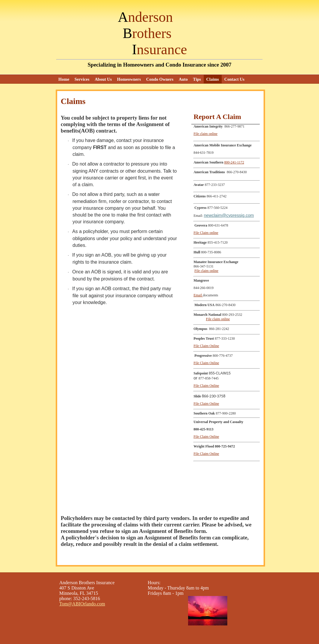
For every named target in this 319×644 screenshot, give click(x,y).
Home (64, 79)
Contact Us (234, 79)
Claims (213, 79)
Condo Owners (160, 79)
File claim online (205, 134)
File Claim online (206, 233)
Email (198, 295)
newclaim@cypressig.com (229, 215)
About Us (103, 79)
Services (82, 79)
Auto (183, 79)
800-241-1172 (234, 162)
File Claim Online (206, 346)
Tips (197, 79)
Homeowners (129, 79)
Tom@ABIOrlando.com (82, 604)
